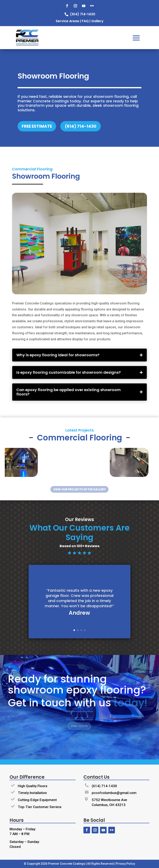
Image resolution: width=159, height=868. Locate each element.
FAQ (85, 21)
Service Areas (67, 21)
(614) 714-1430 (104, 786)
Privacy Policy (125, 864)
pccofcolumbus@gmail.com (114, 793)
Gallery (97, 21)
